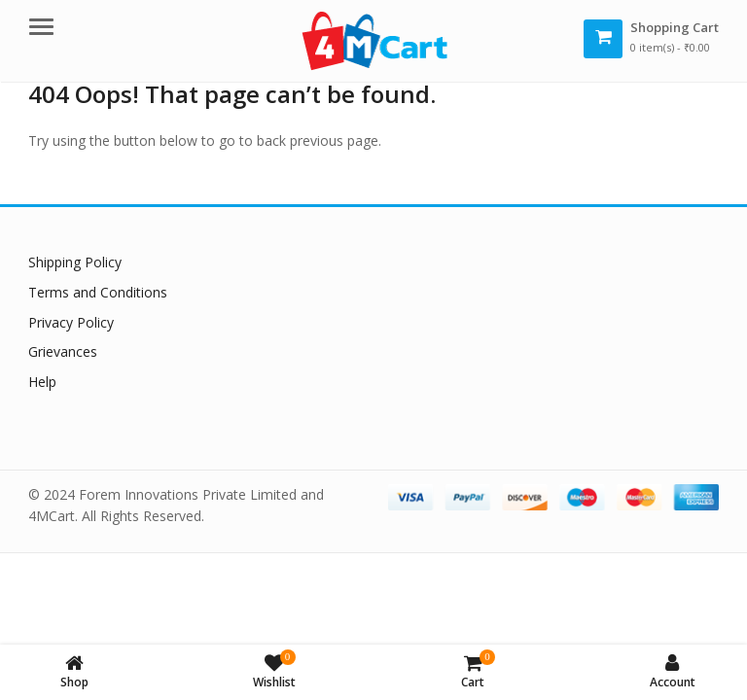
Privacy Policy (71, 322)
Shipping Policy (75, 262)
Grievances (63, 351)
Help (42, 382)
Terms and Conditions (98, 292)
